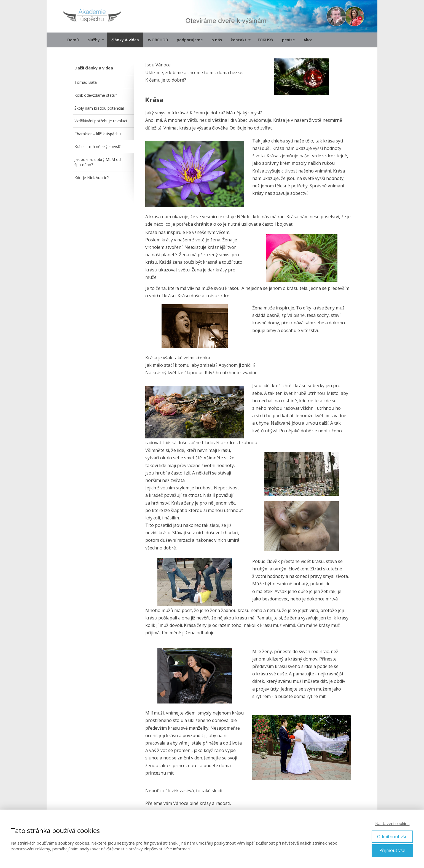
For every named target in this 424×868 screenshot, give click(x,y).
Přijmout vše (392, 850)
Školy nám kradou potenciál (99, 108)
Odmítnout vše (392, 837)
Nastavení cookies (392, 823)
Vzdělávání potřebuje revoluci (101, 121)
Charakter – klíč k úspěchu (98, 134)
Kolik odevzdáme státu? (96, 95)
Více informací (177, 849)
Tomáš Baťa (86, 82)
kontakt (239, 40)
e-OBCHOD (158, 40)
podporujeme (190, 40)
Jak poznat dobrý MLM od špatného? (98, 162)
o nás (217, 40)
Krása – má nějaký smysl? (97, 146)
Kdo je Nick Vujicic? (92, 178)
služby (94, 40)
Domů (73, 40)
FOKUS (265, 40)
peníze (288, 40)
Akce (308, 40)
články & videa (125, 40)
